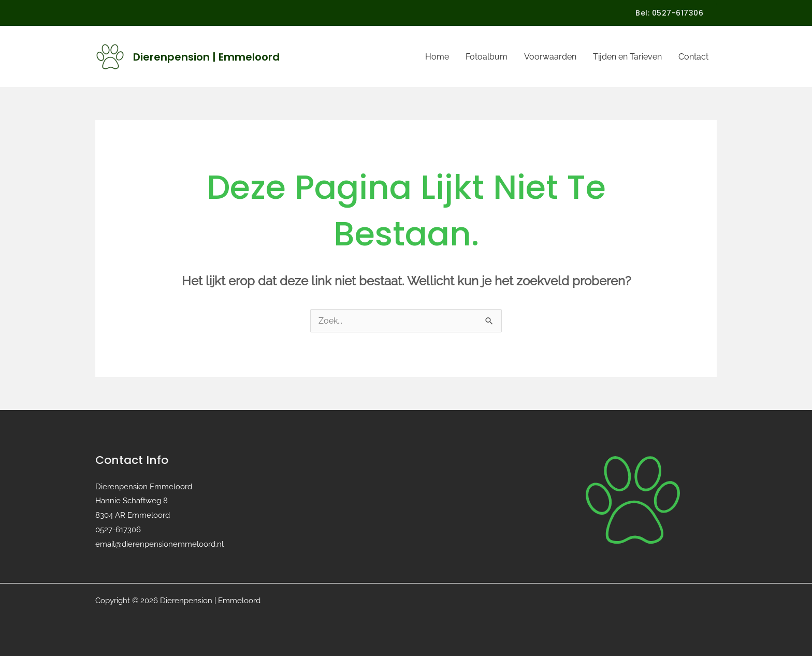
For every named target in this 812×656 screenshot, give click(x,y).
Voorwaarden (550, 57)
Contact (693, 57)
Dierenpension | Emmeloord (206, 57)
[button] (669, 13)
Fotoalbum (487, 57)
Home (437, 57)
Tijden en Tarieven (627, 57)
